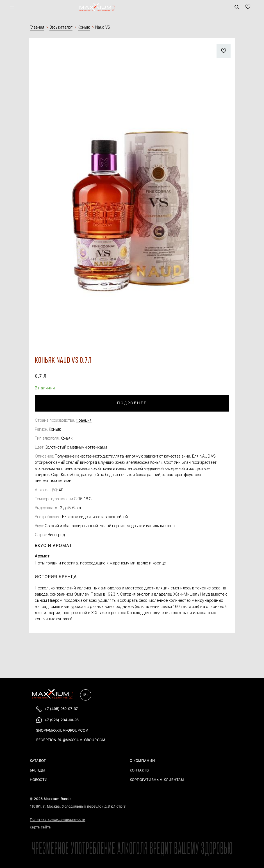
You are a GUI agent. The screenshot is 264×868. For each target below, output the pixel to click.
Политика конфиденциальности (58, 820)
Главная (37, 27)
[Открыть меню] (12, 7)
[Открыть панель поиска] (237, 7)
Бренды (37, 770)
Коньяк (84, 27)
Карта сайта (40, 827)
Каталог (38, 761)
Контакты (140, 770)
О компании (142, 761)
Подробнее (132, 403)
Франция (84, 420)
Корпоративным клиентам (157, 780)
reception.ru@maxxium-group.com (71, 740)
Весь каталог (61, 27)
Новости (39, 780)
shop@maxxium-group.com (62, 731)
